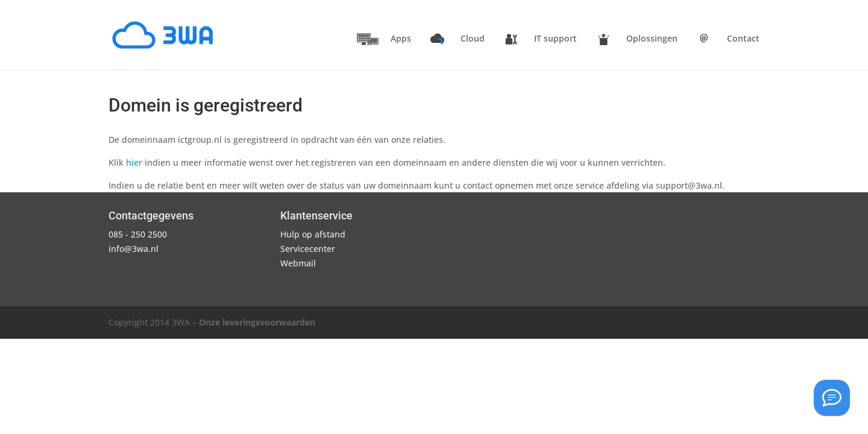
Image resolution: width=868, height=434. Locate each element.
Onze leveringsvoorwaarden (257, 322)
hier (134, 162)
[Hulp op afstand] (832, 398)
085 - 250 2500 (138, 234)
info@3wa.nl (134, 249)
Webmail (298, 263)
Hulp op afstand (313, 234)
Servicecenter (308, 249)
